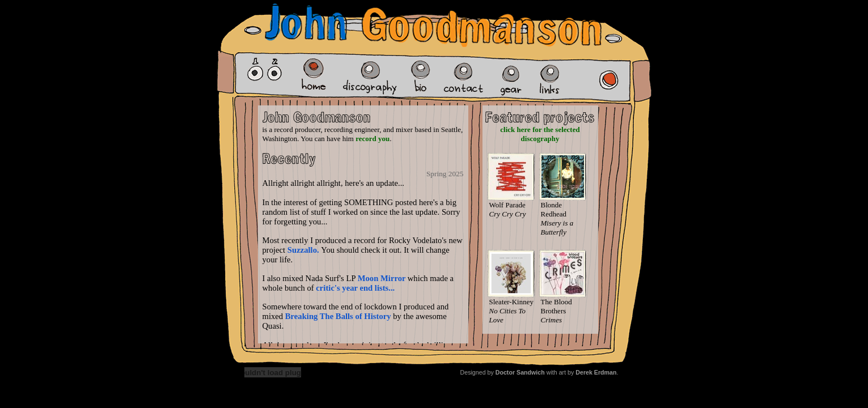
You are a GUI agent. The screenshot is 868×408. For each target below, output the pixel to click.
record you (372, 139)
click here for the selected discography (540, 134)
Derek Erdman (596, 372)
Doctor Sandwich (520, 372)
